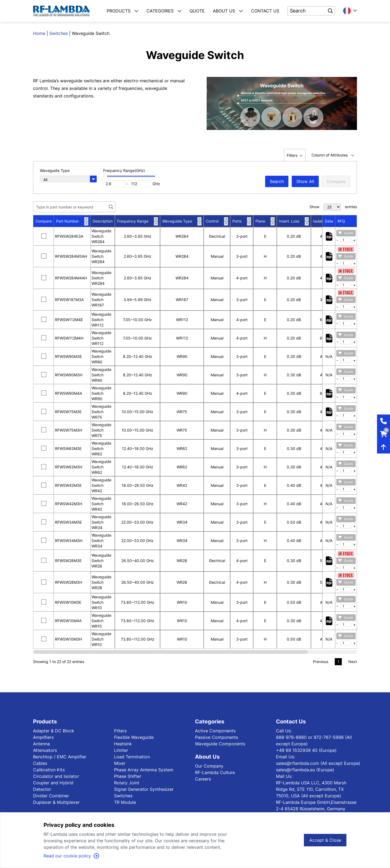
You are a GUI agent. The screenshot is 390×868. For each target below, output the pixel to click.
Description (103, 221)
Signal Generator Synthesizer (144, 789)
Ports (242, 221)
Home (39, 33)
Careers (203, 779)
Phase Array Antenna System (144, 770)
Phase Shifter (128, 776)
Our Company (209, 766)
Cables (40, 763)
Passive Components (217, 737)
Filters (120, 731)
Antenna (41, 744)
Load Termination (132, 757)
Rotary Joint (127, 783)
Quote (346, 233)
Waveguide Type (182, 221)
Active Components (215, 731)
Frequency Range (137, 221)
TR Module (125, 802)
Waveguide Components (220, 744)
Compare (336, 181)
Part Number (72, 221)
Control (217, 221)
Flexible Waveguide (134, 737)
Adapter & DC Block (54, 731)
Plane (265, 221)
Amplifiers (43, 737)
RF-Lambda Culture (215, 772)
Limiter (121, 750)
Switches (58, 33)
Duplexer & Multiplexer (56, 802)
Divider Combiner (51, 796)
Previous (321, 662)
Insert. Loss (294, 221)
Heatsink (123, 744)
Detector (42, 789)
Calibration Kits (49, 770)
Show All (305, 181)
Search (277, 181)
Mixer (120, 763)
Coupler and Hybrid (53, 783)
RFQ (341, 221)
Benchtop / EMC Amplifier (60, 757)
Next (353, 662)
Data (329, 221)
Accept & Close (325, 840)
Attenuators (45, 750)
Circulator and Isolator (56, 776)
